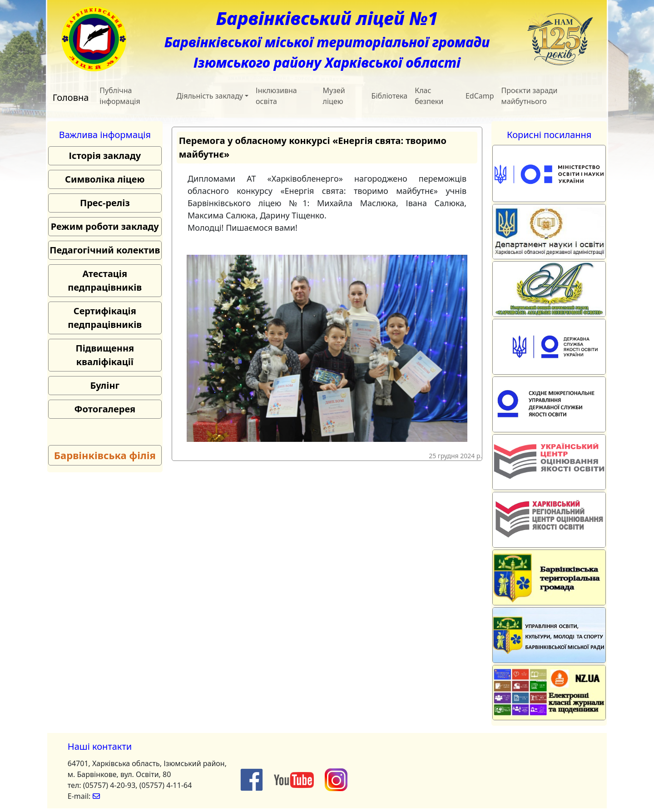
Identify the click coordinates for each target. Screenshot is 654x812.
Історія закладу (105, 156)
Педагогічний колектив (105, 250)
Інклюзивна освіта (276, 96)
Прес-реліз (105, 203)
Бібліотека (390, 96)
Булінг (105, 385)
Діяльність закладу (210, 96)
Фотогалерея (105, 409)
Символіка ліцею (105, 179)
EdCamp (480, 96)
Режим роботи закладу (105, 226)
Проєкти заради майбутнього (530, 96)
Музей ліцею (334, 96)
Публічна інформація (120, 96)
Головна (71, 97)
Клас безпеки (429, 96)
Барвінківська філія (105, 455)
